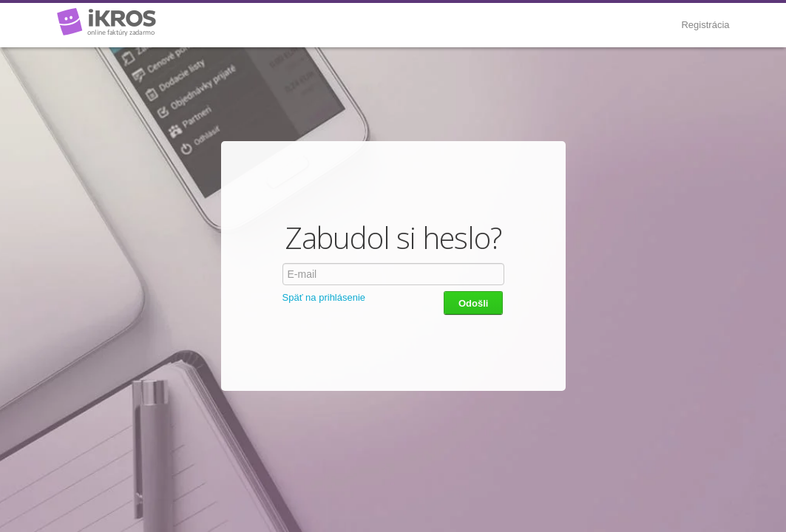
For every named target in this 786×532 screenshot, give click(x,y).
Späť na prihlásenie (324, 297)
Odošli (473, 303)
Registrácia (705, 25)
